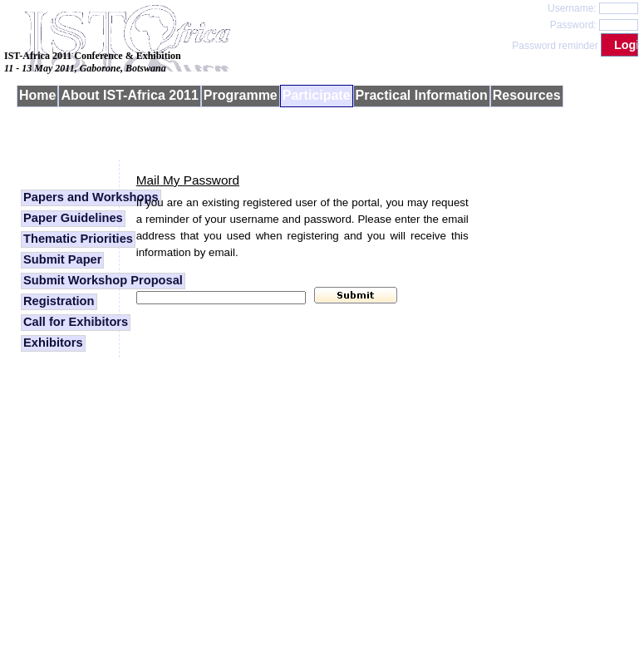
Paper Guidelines (73, 218)
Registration (59, 301)
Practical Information (422, 95)
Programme (241, 95)
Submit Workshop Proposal (103, 280)
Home (37, 95)
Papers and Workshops (91, 197)
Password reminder (555, 46)
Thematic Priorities (78, 239)
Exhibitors (53, 343)
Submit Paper (62, 259)
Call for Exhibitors (76, 322)
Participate (317, 95)
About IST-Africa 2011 (129, 95)
